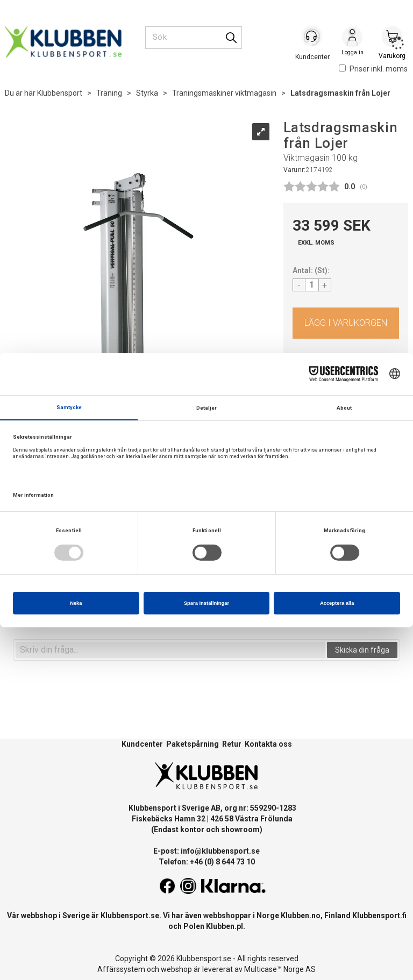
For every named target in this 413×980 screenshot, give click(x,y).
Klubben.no (301, 915)
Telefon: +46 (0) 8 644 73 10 (207, 862)
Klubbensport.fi (379, 915)
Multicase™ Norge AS (280, 969)
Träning (109, 93)
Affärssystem (121, 969)
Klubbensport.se (130, 915)
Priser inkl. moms (373, 69)
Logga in (352, 38)
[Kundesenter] (312, 37)
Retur (232, 744)
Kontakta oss (268, 744)
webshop (176, 969)
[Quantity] (312, 285)
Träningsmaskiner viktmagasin (224, 93)
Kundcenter (142, 744)
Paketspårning (193, 744)
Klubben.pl (225, 926)
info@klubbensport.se (220, 851)
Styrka (147, 93)
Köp (346, 323)
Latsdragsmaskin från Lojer (340, 93)
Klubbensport (60, 93)
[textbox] (170, 650)
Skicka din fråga (362, 650)
